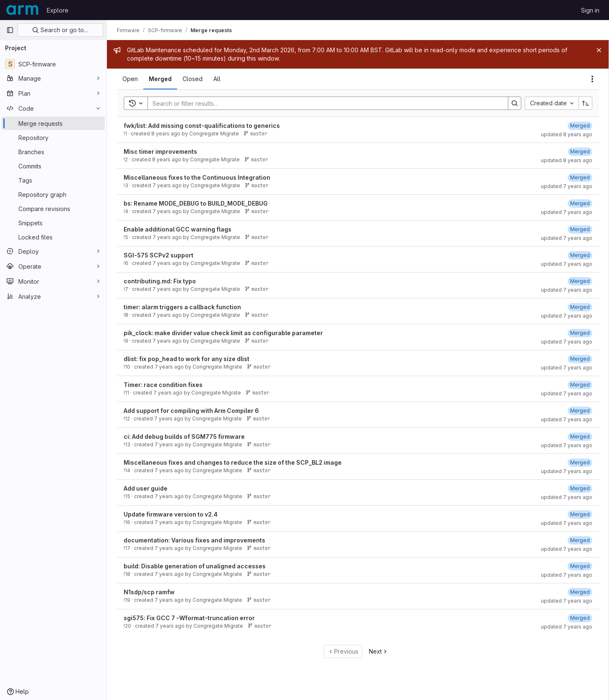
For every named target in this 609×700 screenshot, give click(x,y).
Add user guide (146, 488)
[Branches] (53, 152)
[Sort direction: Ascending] (586, 103)
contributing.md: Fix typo (160, 281)
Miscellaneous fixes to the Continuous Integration (197, 177)
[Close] (599, 50)
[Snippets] (53, 223)
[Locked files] (53, 237)
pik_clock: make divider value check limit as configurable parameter (223, 333)
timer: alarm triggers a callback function (182, 307)
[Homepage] (22, 10)
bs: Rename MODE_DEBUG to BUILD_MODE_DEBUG (196, 203)
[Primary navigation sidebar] (10, 30)
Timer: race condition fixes (163, 385)
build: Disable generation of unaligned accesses (195, 566)
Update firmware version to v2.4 (171, 514)
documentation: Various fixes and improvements (194, 540)
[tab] (130, 79)
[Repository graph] (53, 194)
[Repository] (53, 137)
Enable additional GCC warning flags (178, 229)
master (255, 134)
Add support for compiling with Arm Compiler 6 (191, 411)
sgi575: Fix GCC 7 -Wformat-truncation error (189, 618)
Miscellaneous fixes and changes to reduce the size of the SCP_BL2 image (233, 462)
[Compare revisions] (53, 209)
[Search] (324, 103)
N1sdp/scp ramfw (149, 592)
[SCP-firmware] (53, 64)
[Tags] (53, 180)
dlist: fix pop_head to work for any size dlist (187, 359)
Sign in (590, 10)
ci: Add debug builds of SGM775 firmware (184, 437)
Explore (58, 10)
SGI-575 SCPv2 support (159, 255)
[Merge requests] (53, 123)
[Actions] (592, 79)
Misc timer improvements (160, 151)
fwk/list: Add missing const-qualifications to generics (202, 126)
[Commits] (53, 166)
